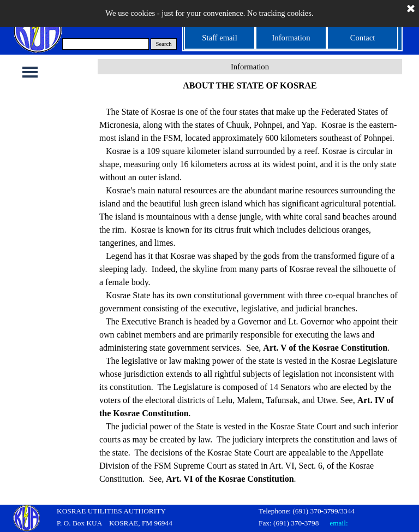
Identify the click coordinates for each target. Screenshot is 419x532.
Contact (363, 38)
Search (164, 44)
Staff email (219, 38)
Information (291, 38)
